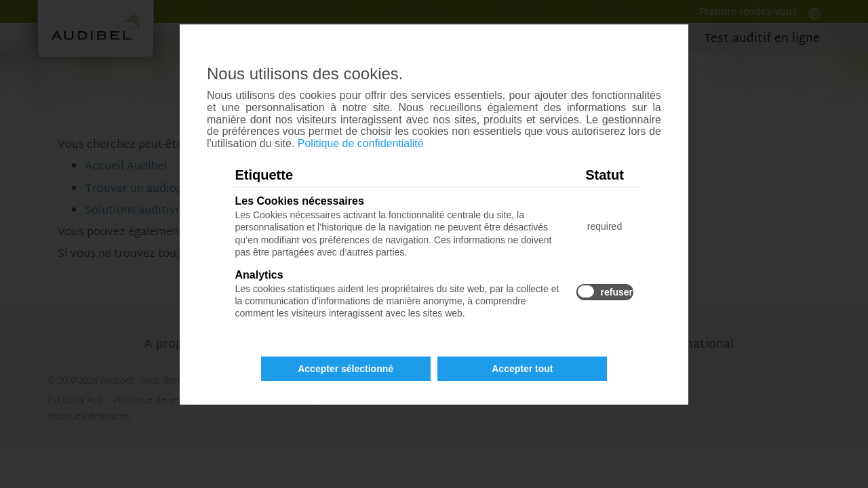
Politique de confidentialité (361, 143)
